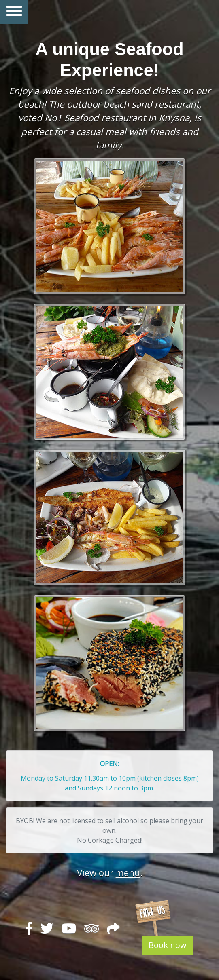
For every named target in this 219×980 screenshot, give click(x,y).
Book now (168, 945)
